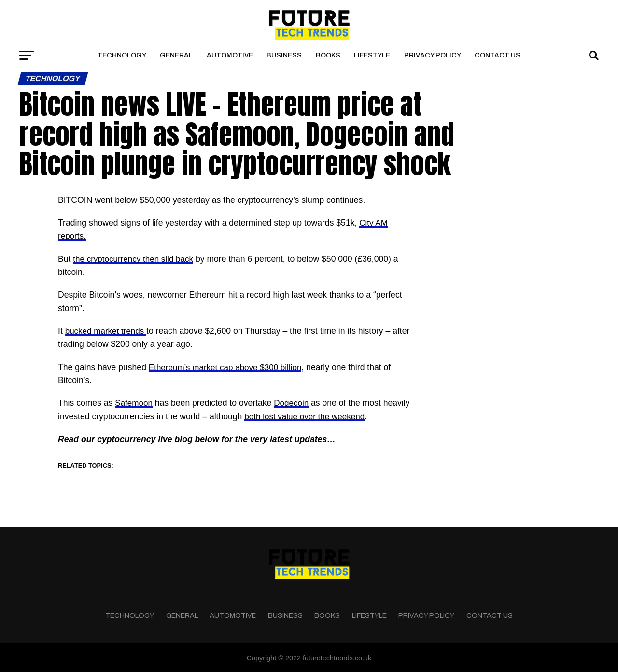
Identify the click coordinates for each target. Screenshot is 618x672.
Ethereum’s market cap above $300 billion (228, 367)
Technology (122, 55)
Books (328, 55)
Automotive (230, 55)
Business (284, 55)
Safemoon (134, 403)
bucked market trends (107, 331)
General (176, 55)
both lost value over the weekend (306, 416)
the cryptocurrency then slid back (135, 259)
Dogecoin (293, 403)
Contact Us (498, 55)
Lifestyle (372, 55)
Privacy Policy (433, 55)
